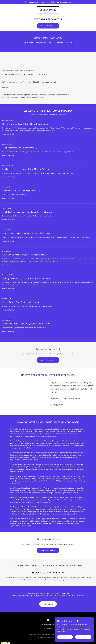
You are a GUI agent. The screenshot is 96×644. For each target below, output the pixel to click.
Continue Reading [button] (8, 134)
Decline (65, 637)
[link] (48, 10)
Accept (83, 637)
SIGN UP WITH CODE (48, 26)
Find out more (48, 604)
